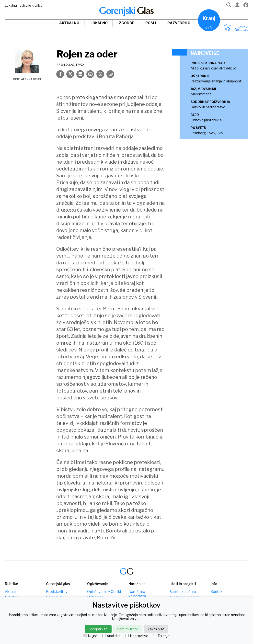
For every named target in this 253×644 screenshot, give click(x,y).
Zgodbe (126, 23)
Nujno (90, 636)
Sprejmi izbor (128, 629)
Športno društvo (183, 592)
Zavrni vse (156, 629)
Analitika (111, 636)
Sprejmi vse (98, 629)
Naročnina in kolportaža (138, 594)
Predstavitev (57, 592)
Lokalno (99, 23)
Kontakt (217, 592)
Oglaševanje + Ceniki (104, 592)
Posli (151, 23)
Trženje (161, 636)
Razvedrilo (179, 23)
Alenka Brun (31, 79)
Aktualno (69, 23)
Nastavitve (137, 636)
